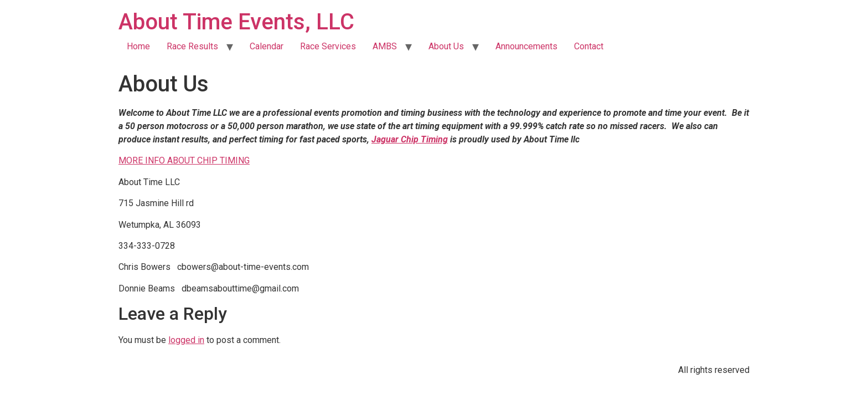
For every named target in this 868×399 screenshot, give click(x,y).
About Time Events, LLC (236, 22)
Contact (589, 46)
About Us (446, 46)
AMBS (385, 46)
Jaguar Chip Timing (410, 139)
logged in (186, 340)
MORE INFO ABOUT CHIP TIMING (184, 160)
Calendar (267, 46)
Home (138, 46)
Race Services (328, 46)
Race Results (192, 46)
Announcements (526, 46)
